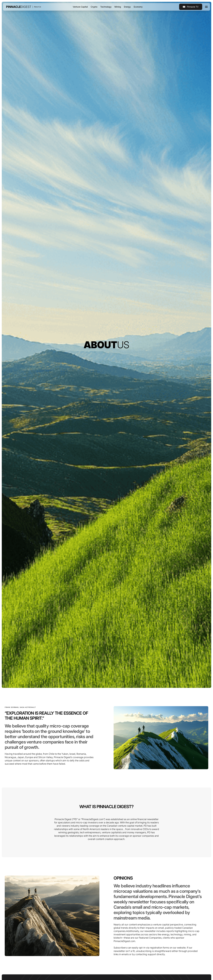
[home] (19, 7)
